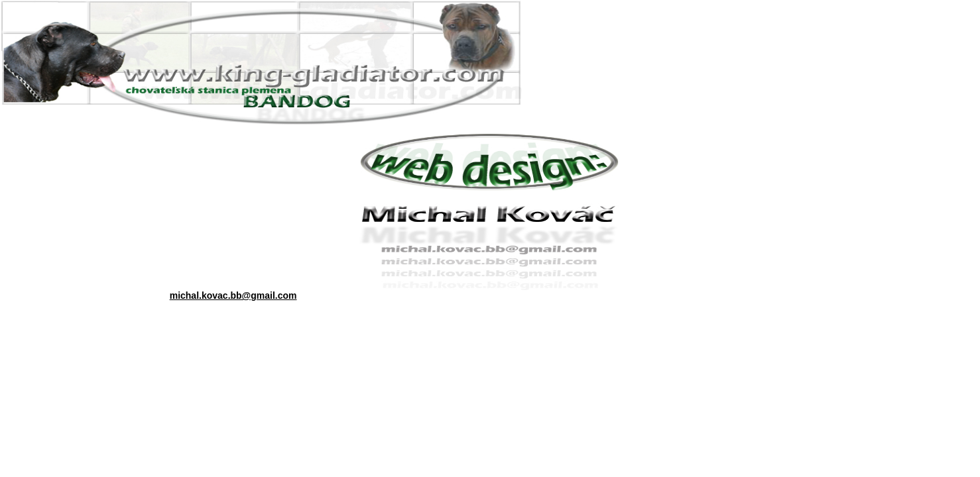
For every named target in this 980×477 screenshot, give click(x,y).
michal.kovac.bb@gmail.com (233, 295)
